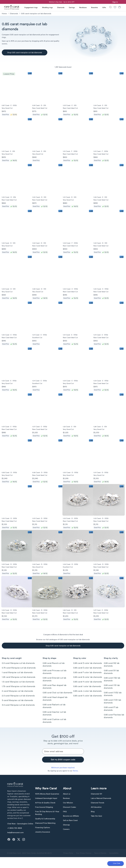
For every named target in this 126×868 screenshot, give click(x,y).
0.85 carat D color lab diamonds (88, 663)
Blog (93, 811)
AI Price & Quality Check (45, 803)
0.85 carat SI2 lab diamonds (112, 664)
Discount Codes (69, 807)
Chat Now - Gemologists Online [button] (20, 824)
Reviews (66, 798)
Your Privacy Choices (84, 853)
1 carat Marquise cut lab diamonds (17, 672)
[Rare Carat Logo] (12, 8)
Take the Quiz (96, 816)
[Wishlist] (115, 7)
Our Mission (68, 803)
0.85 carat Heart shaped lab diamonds (55, 699)
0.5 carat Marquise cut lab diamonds (18, 663)
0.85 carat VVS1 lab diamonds (112, 701)
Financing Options (43, 827)
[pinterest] (14, 839)
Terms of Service (100, 853)
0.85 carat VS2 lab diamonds (112, 679)
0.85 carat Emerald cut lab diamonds (54, 679)
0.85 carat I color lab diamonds (87, 686)
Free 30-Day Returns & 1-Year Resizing (47, 813)
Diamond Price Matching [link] (45, 823)
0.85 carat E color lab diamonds (87, 668)
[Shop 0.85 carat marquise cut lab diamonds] (25, 52)
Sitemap (66, 825)
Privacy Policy (68, 853)
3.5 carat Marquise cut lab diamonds (18, 705)
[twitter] (19, 839)
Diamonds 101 (96, 794)
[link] (109, 2)
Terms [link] (75, 771)
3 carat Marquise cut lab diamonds (17, 700)
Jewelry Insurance (43, 832)
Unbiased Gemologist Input (46, 798)
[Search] (110, 7)
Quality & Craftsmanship (45, 819)
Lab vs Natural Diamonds (101, 798)
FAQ (65, 811)
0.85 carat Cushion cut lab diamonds (54, 721)
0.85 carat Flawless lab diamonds (114, 716)
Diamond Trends (98, 803)
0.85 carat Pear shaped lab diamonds (55, 687)
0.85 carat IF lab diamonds (111, 709)
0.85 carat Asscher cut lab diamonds (54, 713)
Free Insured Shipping (44, 807)
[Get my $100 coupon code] (63, 760)
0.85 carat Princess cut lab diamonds (55, 672)
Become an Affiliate (71, 816)
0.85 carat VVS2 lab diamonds (113, 694)
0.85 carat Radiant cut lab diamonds (54, 706)
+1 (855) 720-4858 (15, 828)
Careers (66, 829)
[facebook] (9, 839)
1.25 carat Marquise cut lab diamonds (19, 677)
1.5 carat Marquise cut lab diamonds (18, 682)
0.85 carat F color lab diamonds (87, 672)
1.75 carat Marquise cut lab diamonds (18, 686)
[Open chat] (116, 863)
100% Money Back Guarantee (47, 794)
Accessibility (114, 853)
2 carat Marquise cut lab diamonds (17, 691)
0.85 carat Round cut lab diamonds (54, 664)
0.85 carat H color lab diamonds (88, 682)
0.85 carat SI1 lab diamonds (111, 672)
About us (67, 794)
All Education (96, 807)
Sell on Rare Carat (70, 820)
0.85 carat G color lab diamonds (88, 677)
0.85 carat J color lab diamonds (87, 691)
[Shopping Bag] (120, 7)
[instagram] (24, 839)
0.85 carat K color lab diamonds (88, 696)
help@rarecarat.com (15, 832)
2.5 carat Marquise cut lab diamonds (18, 696)
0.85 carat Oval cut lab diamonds (57, 693)
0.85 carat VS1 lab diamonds (112, 687)
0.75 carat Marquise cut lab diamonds (19, 668)
